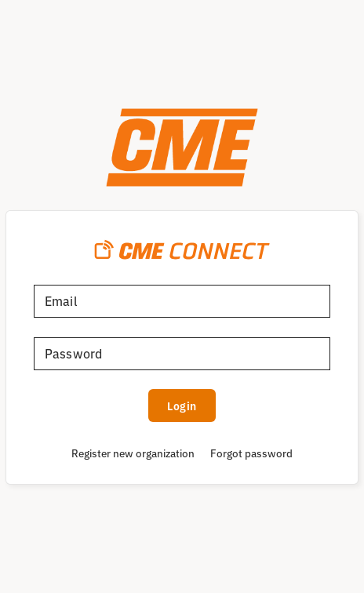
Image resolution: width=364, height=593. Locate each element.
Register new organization (133, 453)
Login (182, 406)
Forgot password (251, 453)
